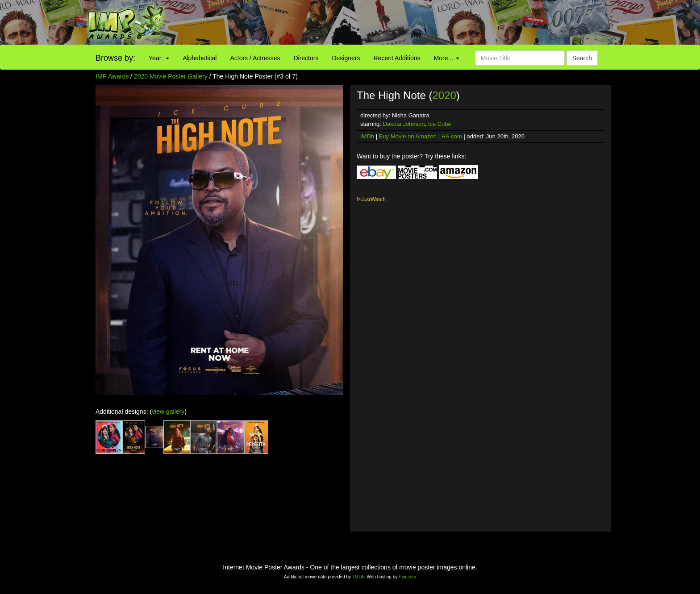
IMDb (367, 136)
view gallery (168, 411)
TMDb (358, 577)
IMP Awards (112, 76)
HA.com (452, 136)
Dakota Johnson (404, 124)
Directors (306, 58)
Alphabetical (200, 58)
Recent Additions (397, 58)
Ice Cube (440, 124)
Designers (346, 58)
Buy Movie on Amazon (408, 136)
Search (582, 58)
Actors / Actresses (255, 58)
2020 (444, 95)
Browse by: (115, 58)
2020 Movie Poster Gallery (171, 76)
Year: (159, 58)
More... (447, 58)
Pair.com (407, 577)
